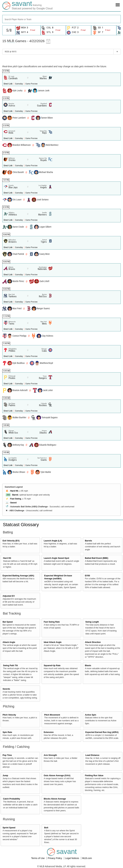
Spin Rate (7, 732)
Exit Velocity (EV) (11, 541)
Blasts (88, 666)
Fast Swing (16, 499)
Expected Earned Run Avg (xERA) (102, 732)
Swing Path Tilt (10, 666)
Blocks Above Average (55, 799)
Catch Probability (12, 799)
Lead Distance (92, 755)
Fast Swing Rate (52, 622)
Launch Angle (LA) (53, 541)
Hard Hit (14, 491)
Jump (5, 776)
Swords (6, 689)
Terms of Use (38, 858)
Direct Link (8, 84)
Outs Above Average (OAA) (57, 776)
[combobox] (61, 19)
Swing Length (92, 622)
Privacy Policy (55, 858)
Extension (49, 732)
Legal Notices (72, 858)
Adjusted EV (9, 596)
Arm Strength (50, 755)
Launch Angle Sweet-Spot (56, 558)
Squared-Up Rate (52, 666)
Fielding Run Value (94, 776)
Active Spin (91, 715)
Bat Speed (8, 622)
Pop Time (7, 755)
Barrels (88, 541)
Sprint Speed (9, 828)
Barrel (15, 495)
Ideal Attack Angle (53, 642)
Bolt (46, 828)
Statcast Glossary (21, 525)
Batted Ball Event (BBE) (97, 558)
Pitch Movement (52, 715)
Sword (13, 503)
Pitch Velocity (9, 715)
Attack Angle (9, 642)
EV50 (87, 576)
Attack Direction (93, 642)
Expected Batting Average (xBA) (18, 576)
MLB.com (87, 858)
